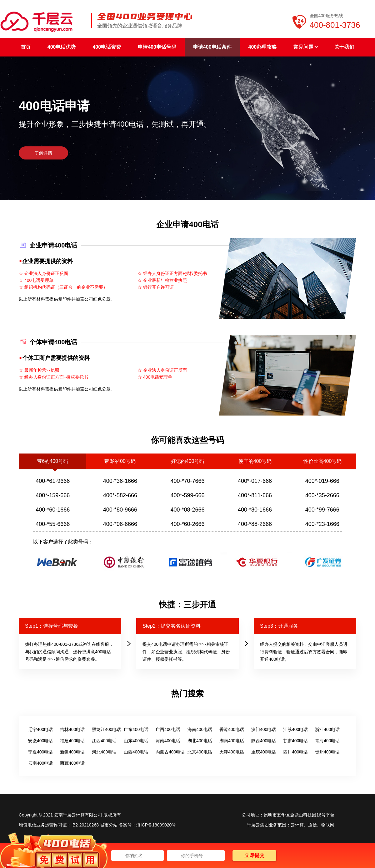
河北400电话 (104, 752)
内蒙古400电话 (170, 752)
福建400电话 (72, 741)
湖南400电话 (232, 741)
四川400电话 (295, 752)
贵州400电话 (327, 752)
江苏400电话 (295, 729)
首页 (26, 47)
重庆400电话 (264, 752)
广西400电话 (168, 729)
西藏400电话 (72, 763)
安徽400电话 (40, 741)
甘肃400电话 (295, 741)
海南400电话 (200, 729)
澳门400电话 (264, 729)
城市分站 (109, 825)
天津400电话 (232, 752)
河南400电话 (168, 741)
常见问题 (305, 47)
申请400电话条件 (212, 47)
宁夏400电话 (40, 752)
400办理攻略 (263, 47)
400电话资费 (107, 47)
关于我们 (344, 47)
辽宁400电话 (40, 729)
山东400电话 (136, 741)
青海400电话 (327, 741)
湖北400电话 (200, 741)
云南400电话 (40, 763)
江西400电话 (104, 741)
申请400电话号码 (157, 47)
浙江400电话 (327, 729)
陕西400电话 (264, 741)
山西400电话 (136, 752)
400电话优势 (62, 47)
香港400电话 (232, 729)
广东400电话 (136, 729)
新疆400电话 (72, 752)
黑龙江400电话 (106, 729)
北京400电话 (200, 752)
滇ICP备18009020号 (156, 825)
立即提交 (254, 855)
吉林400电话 (72, 729)
